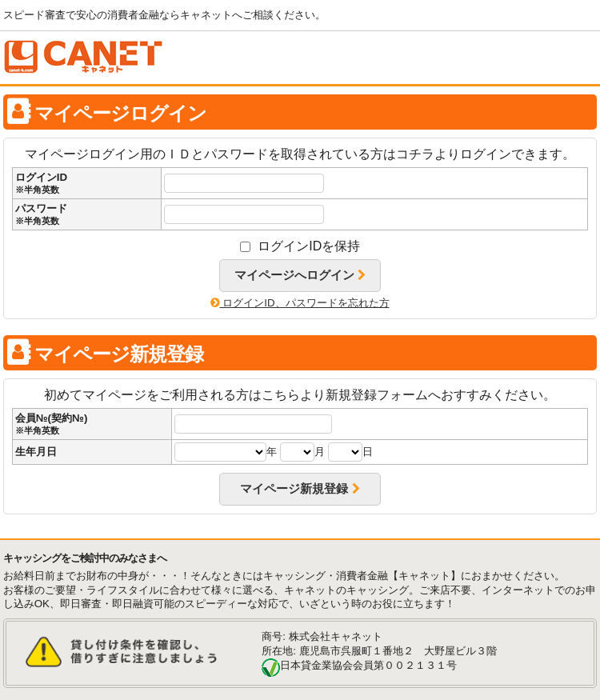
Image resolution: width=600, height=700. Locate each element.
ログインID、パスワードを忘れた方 (300, 303)
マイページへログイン (300, 275)
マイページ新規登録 (300, 489)
